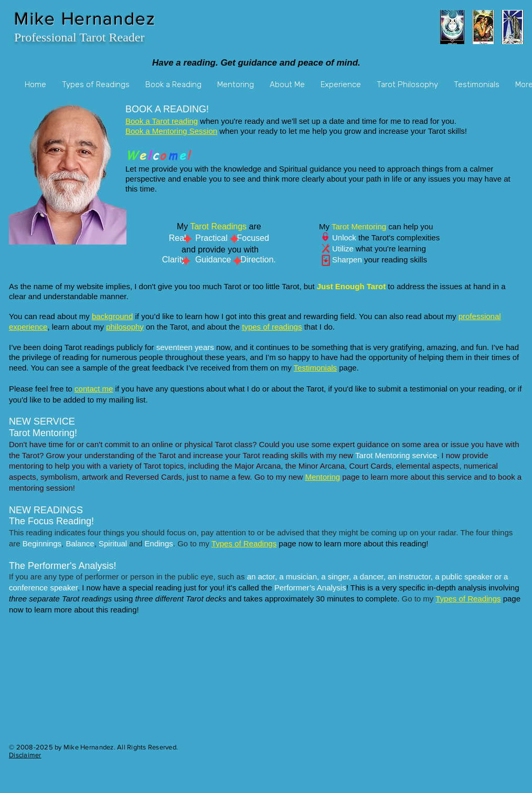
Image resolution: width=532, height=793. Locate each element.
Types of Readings (244, 543)
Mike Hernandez (85, 19)
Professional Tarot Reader (79, 37)
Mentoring (322, 477)
